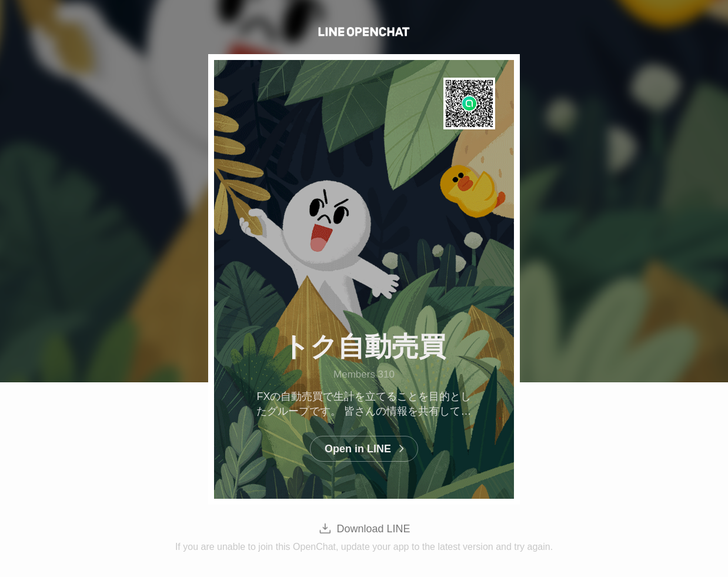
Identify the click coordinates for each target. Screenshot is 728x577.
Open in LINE (358, 449)
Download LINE (373, 529)
